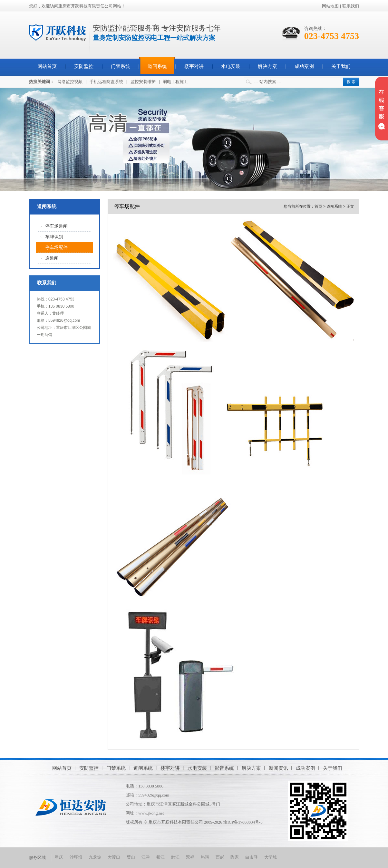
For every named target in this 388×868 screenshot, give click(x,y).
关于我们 (341, 66)
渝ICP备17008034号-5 (243, 822)
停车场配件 (56, 248)
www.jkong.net (151, 813)
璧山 (131, 857)
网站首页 (47, 66)
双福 (190, 857)
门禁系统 (121, 66)
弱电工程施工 (175, 82)
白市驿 (252, 857)
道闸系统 (157, 66)
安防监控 (84, 66)
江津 (146, 857)
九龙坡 (95, 857)
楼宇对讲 (194, 66)
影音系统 (224, 768)
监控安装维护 (143, 82)
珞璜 (205, 857)
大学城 (271, 857)
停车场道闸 (56, 226)
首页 (318, 206)
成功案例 (304, 66)
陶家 (235, 857)
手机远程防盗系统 (106, 82)
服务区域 (37, 858)
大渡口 (114, 857)
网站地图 (330, 6)
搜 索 (351, 82)
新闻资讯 (278, 768)
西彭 (220, 857)
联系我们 (351, 6)
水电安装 (231, 66)
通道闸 (52, 258)
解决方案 (267, 66)
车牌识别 (54, 237)
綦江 (160, 857)
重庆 (59, 857)
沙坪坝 (76, 857)
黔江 (175, 857)
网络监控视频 (70, 82)
